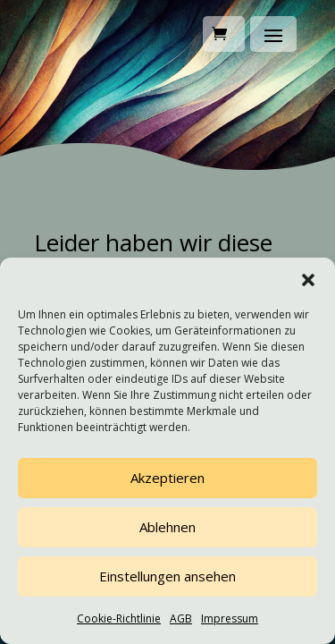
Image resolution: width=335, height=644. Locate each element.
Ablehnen (167, 527)
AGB (181, 619)
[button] (308, 280)
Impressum (230, 619)
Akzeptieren (167, 478)
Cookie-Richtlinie (119, 619)
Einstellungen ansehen (167, 576)
